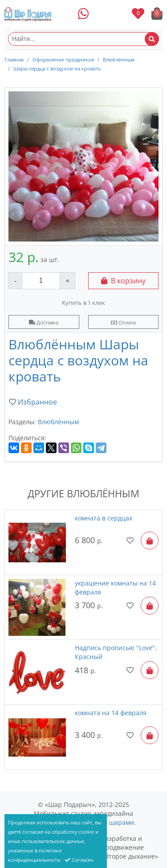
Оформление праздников (63, 59)
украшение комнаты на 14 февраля (115, 588)
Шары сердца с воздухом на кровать (57, 68)
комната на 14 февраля (111, 713)
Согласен (79, 860)
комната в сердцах (104, 518)
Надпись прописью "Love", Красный (116, 652)
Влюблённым (119, 59)
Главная (14, 59)
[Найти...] (83, 39)
